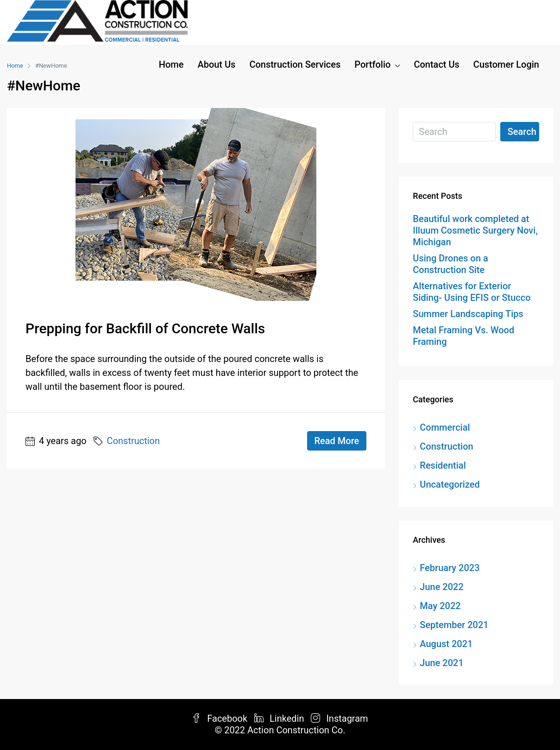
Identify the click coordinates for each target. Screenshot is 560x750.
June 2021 (442, 663)
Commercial (445, 427)
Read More (337, 441)
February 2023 (450, 568)
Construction (133, 441)
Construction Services (295, 64)
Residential (443, 465)
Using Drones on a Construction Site (450, 264)
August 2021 (446, 644)
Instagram (339, 718)
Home (171, 64)
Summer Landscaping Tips (468, 314)
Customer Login (506, 64)
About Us (216, 64)
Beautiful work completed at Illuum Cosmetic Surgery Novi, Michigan (475, 230)
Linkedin (280, 718)
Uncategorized (450, 484)
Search (522, 132)
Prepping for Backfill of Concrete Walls (145, 328)
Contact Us (436, 64)
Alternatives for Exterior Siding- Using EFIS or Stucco (472, 292)
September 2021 (454, 625)
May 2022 (440, 606)
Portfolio (372, 64)
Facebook (221, 718)
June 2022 (442, 587)
